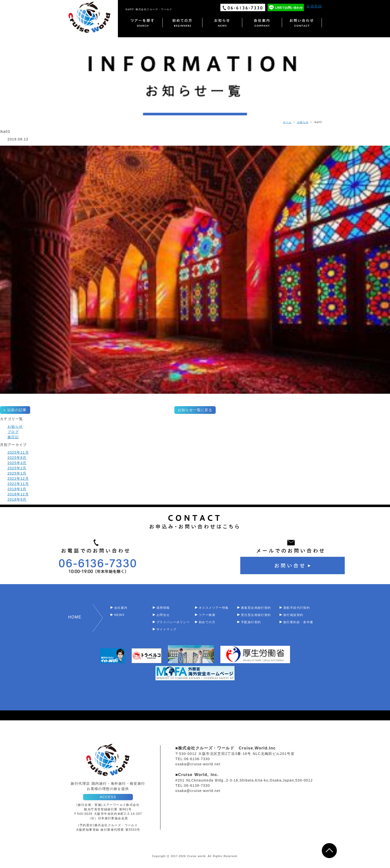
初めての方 (207, 622)
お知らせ (303, 122)
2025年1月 (17, 473)
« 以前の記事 (15, 410)
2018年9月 (17, 499)
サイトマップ (166, 629)
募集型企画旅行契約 (256, 608)
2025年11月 (18, 452)
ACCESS (108, 797)
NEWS (119, 615)
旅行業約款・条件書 (298, 622)
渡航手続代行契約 (297, 608)
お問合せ (163, 615)
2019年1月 (17, 489)
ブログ (13, 432)
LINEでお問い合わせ (289, 8)
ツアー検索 (207, 615)
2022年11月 (18, 484)
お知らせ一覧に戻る (195, 410)
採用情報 (163, 608)
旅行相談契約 (293, 615)
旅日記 (13, 437)
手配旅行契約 (251, 622)
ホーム (287, 122)
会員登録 (314, 6)
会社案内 (121, 608)
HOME (75, 617)
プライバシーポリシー (173, 622)
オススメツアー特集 (214, 608)
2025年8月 (17, 458)
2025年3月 (17, 463)
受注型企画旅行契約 (256, 615)
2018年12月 (18, 494)
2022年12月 (18, 478)
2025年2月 (17, 468)
